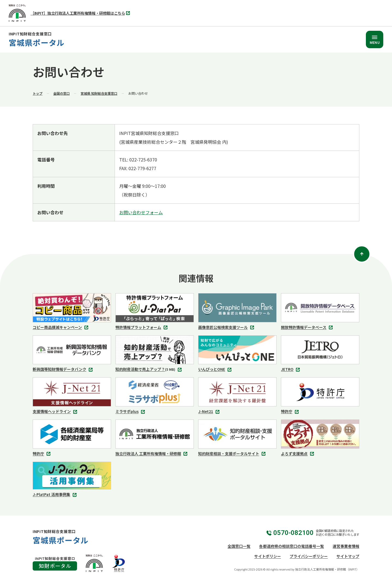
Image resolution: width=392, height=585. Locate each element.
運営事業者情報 (346, 546)
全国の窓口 (62, 93)
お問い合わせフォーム (141, 212)
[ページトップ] (362, 254)
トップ (38, 93)
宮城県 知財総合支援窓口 (99, 93)
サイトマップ (348, 556)
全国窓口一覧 (239, 546)
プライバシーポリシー (309, 556)
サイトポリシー (268, 556)
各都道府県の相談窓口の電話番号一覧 (292, 546)
